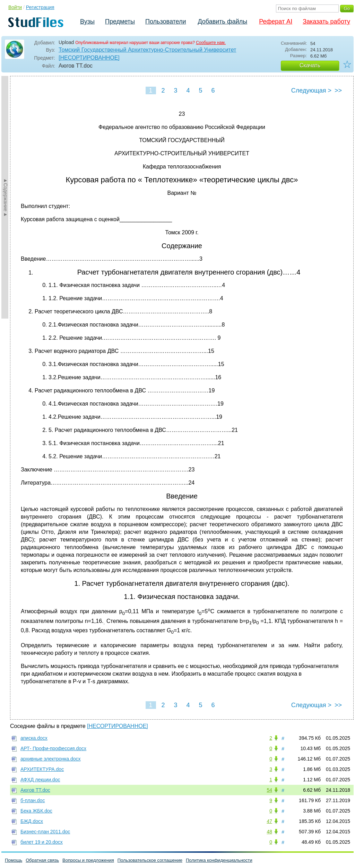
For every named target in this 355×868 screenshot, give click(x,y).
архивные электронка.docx (51, 759)
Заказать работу (326, 21)
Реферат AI (276, 21)
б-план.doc (33, 800)
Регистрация (40, 7)
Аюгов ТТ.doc (35, 790)
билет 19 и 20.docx (42, 842)
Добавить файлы (222, 21)
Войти (15, 7)
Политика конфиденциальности (219, 860)
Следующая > (311, 90)
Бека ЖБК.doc (36, 811)
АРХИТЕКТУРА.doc (42, 769)
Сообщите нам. (211, 43)
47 (269, 821)
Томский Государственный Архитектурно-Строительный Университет (147, 50)
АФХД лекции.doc (40, 780)
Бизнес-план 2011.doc (45, 832)
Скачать (310, 65)
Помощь (14, 860)
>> (338, 90)
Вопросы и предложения (88, 860)
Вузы (87, 21)
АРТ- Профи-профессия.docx (53, 748)
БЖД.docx (32, 821)
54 (269, 790)
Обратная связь (42, 860)
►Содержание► (6, 197)
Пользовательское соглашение (150, 860)
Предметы (120, 21)
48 (269, 832)
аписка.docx (34, 738)
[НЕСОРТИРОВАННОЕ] (89, 58)
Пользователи (166, 21)
